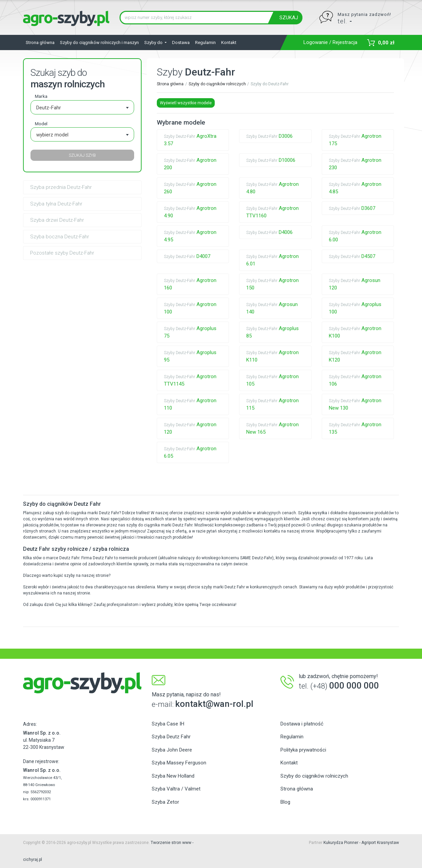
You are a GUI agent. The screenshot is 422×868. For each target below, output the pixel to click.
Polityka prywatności (303, 750)
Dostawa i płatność (302, 724)
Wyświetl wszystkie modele (186, 103)
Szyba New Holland (173, 776)
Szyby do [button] (154, 42)
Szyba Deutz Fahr (171, 737)
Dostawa (181, 42)
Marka (41, 96)
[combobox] (82, 107)
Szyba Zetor (165, 802)
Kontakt (229, 42)
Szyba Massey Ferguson (179, 763)
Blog (285, 802)
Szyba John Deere (172, 750)
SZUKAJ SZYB (82, 155)
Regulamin (205, 42)
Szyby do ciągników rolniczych (217, 84)
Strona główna (40, 42)
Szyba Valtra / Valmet (176, 789)
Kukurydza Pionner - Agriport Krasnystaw (361, 843)
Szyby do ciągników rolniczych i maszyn (99, 42)
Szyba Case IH (168, 724)
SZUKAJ (289, 18)
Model (41, 124)
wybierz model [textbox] (52, 135)
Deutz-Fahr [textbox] (49, 108)
